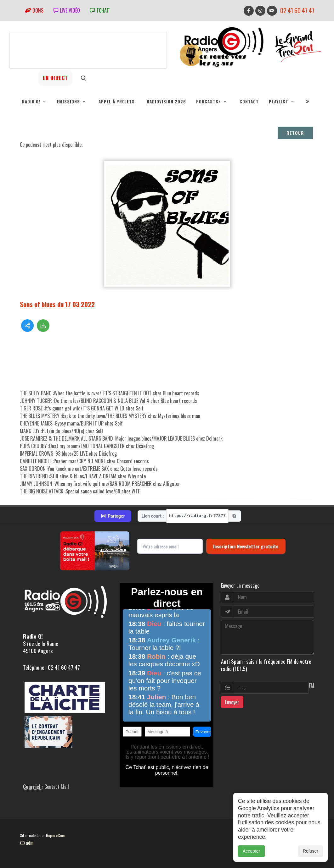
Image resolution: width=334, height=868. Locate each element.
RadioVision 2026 (166, 102)
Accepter (251, 851)
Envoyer (232, 702)
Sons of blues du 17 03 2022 (57, 304)
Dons (34, 10)
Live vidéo (67, 10)
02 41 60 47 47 (297, 11)
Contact (249, 102)
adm (27, 843)
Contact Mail (57, 787)
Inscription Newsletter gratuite (246, 546)
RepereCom (56, 835)
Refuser (311, 851)
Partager (113, 516)
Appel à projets (117, 102)
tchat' (100, 10)
